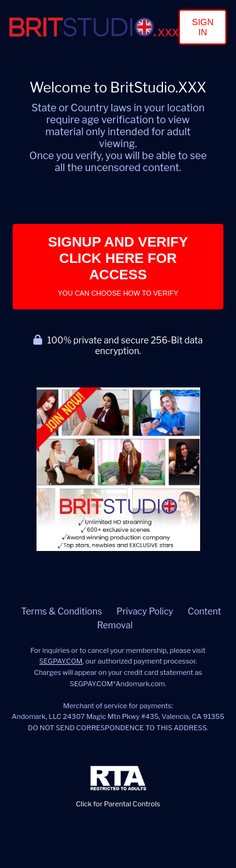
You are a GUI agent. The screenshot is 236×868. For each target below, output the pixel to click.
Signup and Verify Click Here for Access (118, 265)
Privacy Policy (145, 611)
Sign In (203, 27)
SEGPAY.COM (61, 661)
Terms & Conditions (62, 611)
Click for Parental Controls (118, 787)
